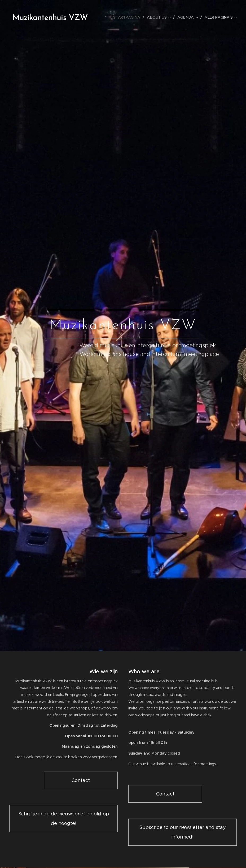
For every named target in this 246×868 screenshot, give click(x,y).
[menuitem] (128, 17)
